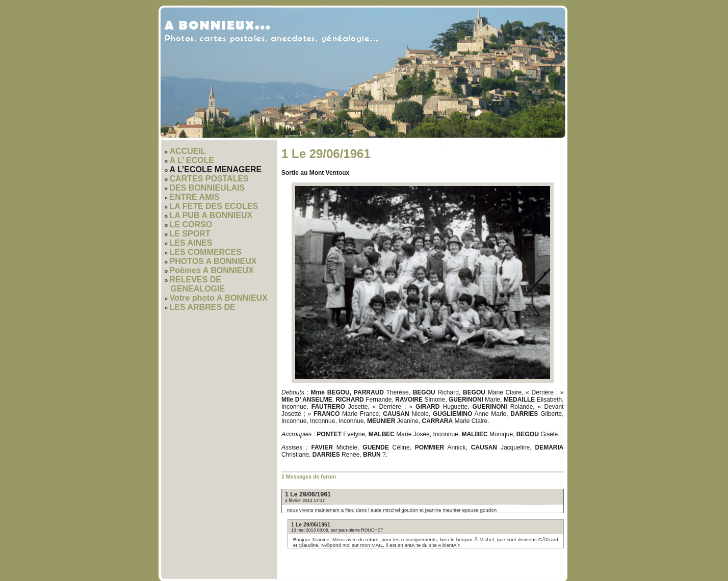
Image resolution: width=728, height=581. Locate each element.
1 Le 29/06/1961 (308, 494)
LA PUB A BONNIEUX (211, 215)
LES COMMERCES (206, 252)
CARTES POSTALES (209, 179)
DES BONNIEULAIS (207, 188)
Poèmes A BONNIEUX (212, 270)
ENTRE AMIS (195, 197)
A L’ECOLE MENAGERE (216, 169)
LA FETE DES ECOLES (214, 206)
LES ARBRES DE (203, 307)
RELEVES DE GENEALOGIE (198, 284)
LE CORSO (191, 225)
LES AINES (191, 243)
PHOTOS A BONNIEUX (213, 261)
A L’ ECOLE (192, 160)
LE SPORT (190, 234)
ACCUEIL (188, 151)
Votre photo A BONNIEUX (219, 298)
